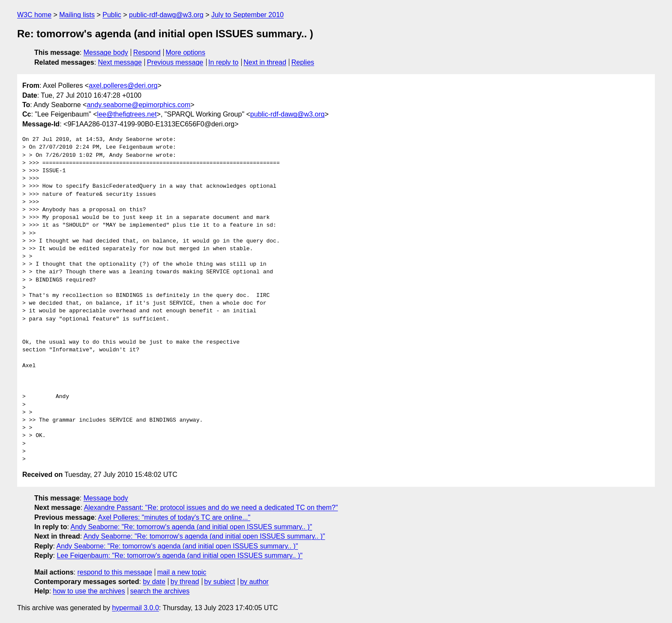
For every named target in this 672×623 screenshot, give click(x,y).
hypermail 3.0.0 (135, 608)
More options (186, 52)
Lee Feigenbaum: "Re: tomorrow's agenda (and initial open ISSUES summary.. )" (180, 556)
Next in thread (265, 62)
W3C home (34, 15)
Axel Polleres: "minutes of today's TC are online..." (174, 517)
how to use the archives (89, 591)
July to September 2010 (247, 15)
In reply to (223, 62)
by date (154, 582)
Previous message (175, 62)
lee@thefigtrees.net (127, 114)
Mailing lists (77, 15)
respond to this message (114, 572)
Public (112, 15)
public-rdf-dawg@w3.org (166, 15)
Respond (147, 52)
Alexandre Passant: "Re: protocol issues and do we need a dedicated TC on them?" (211, 508)
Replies (303, 62)
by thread (185, 582)
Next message (120, 62)
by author (254, 582)
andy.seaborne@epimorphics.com (138, 105)
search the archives (160, 591)
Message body (106, 52)
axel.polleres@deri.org (123, 85)
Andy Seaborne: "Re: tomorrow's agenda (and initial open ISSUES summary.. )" (191, 527)
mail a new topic (182, 572)
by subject (219, 582)
